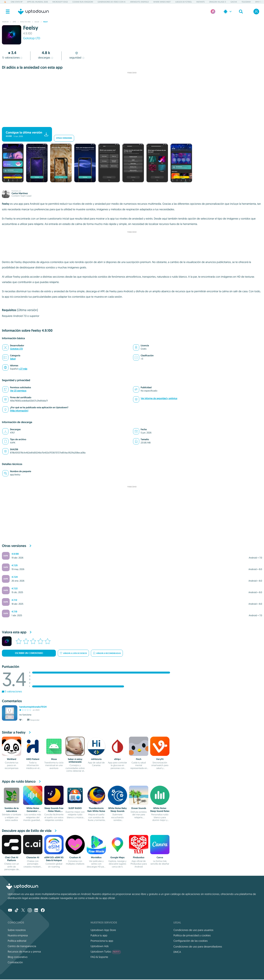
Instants (201, 2)
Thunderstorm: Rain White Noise (96, 810)
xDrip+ (117, 759)
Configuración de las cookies (191, 941)
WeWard (12, 759)
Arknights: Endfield (140, 2)
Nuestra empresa (18, 935)
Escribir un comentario (29, 653)
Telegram (246, 2)
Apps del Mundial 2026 (38, 2)
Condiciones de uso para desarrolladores (198, 947)
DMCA (177, 952)
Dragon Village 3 (218, 2)
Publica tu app (99, 935)
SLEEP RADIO (75, 808)
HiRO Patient (33, 759)
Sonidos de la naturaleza (12, 810)
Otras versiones (64, 138)
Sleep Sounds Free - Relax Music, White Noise (54, 811)
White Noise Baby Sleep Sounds (117, 810)
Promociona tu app (102, 941)
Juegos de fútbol (184, 2)
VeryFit (160, 759)
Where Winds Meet (162, 2)
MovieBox (96, 857)
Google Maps (117, 857)
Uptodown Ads (100, 946)
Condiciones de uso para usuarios (193, 930)
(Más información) (19, 411)
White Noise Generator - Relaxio (33, 811)
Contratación (15, 962)
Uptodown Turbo (106, 952)
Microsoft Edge (60, 2)
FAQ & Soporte (99, 957)
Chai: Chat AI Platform (12, 859)
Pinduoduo (139, 857)
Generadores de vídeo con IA (111, 2)
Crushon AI (75, 857)
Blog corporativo (18, 957)
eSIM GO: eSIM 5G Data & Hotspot (54, 859)
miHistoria (96, 759)
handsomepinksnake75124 (33, 707)
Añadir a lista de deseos (73, 653)
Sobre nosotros (17, 930)
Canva (160, 857)
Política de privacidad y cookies (192, 935)
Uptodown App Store (103, 930)
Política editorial (17, 941)
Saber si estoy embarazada (75, 760)
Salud (13, 359)
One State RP (17, 2)
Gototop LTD (32, 38)
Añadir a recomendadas (107, 653)
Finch (139, 759)
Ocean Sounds (139, 808)
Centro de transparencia (22, 946)
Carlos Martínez (20, 193)
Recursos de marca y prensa (24, 952)
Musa (54, 759)
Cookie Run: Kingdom (83, 2)
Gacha (234, 2)
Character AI (33, 857)
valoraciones (12, 58)
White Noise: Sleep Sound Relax (160, 810)
